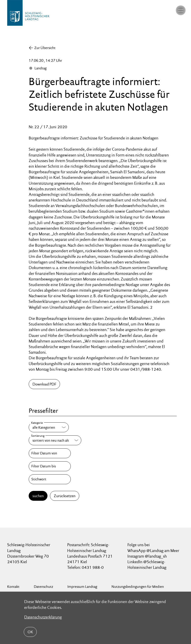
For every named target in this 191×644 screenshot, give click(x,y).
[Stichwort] (50, 479)
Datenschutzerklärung (43, 617)
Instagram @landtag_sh (148, 556)
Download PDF (44, 384)
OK (30, 632)
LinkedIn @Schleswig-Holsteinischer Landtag (147, 565)
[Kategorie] (49, 427)
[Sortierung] (55, 440)
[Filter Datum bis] (50, 466)
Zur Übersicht (45, 48)
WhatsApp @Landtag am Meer (153, 551)
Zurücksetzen (65, 496)
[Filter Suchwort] (50, 479)
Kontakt (13, 587)
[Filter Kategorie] (49, 427)
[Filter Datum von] (50, 453)
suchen (38, 496)
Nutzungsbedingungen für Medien (138, 587)
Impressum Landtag (82, 587)
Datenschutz (43, 587)
